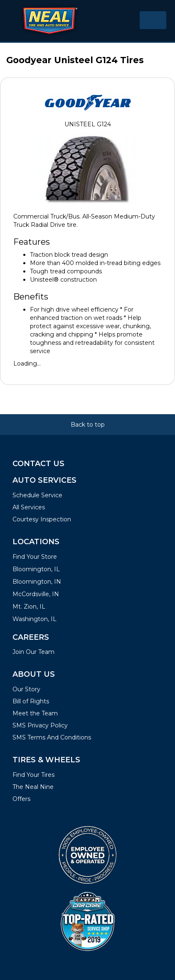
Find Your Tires (33, 775)
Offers (21, 799)
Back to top (88, 425)
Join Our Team (33, 652)
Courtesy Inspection (42, 519)
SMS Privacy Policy (40, 725)
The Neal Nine (33, 787)
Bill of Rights (31, 701)
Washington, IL (35, 619)
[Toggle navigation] (153, 20)
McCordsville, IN (36, 594)
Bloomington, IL (36, 569)
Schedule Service (37, 495)
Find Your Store (35, 557)
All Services (29, 507)
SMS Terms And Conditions (52, 737)
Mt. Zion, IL (29, 607)
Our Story (26, 689)
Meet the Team (35, 713)
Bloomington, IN (37, 582)
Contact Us (38, 464)
